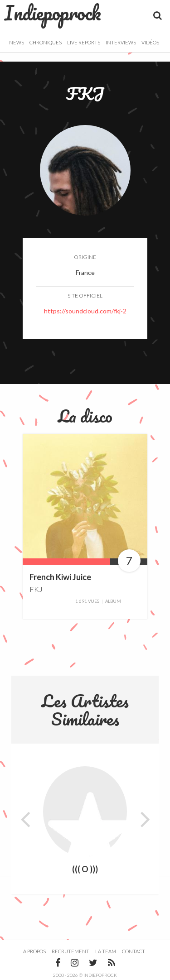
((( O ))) (85, 870)
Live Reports (84, 42)
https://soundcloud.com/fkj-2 (85, 311)
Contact (134, 951)
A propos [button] (34, 951)
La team (106, 951)
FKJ (36, 589)
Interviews (121, 42)
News (17, 42)
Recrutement (70, 951)
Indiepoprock (53, 13)
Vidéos (150, 42)
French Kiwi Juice (60, 577)
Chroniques (46, 42)
